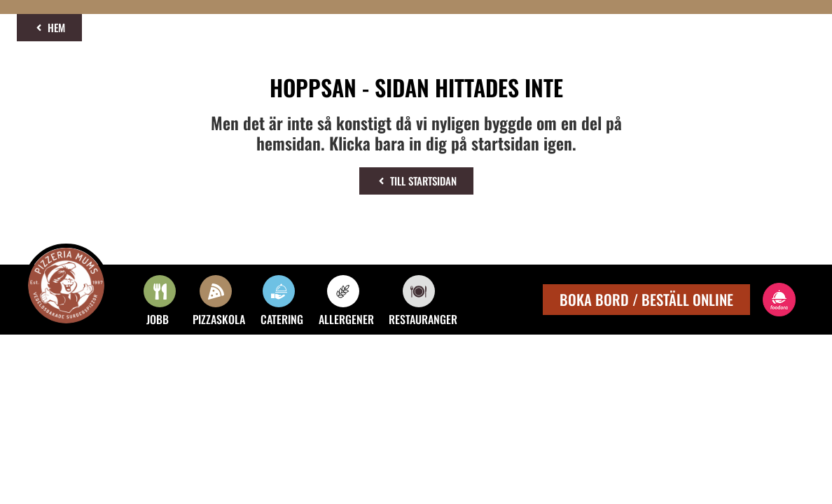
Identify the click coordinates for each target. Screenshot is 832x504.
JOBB (158, 319)
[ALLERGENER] (343, 291)
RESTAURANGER (423, 319)
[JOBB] (160, 291)
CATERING (282, 319)
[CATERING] (279, 291)
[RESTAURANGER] (419, 291)
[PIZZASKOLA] (216, 291)
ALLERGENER (346, 319)
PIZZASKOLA (219, 319)
